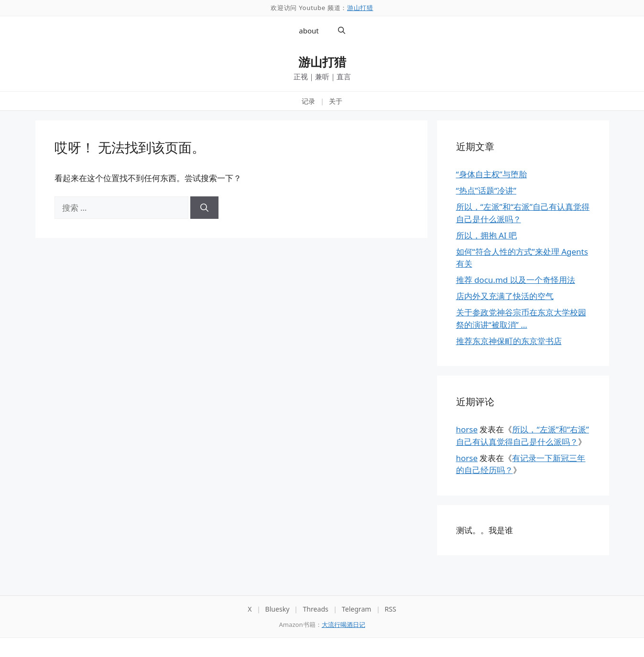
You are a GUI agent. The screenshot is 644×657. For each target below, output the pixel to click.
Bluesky (278, 609)
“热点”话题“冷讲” (486, 190)
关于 (336, 101)
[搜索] (204, 208)
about (309, 31)
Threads (315, 609)
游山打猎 (360, 8)
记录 (308, 101)
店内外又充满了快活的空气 (505, 296)
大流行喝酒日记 (344, 625)
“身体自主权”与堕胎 (491, 174)
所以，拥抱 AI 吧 (486, 235)
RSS (391, 609)
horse (467, 429)
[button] (342, 31)
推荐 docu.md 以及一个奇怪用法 (516, 280)
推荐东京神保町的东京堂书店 (509, 341)
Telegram (357, 609)
